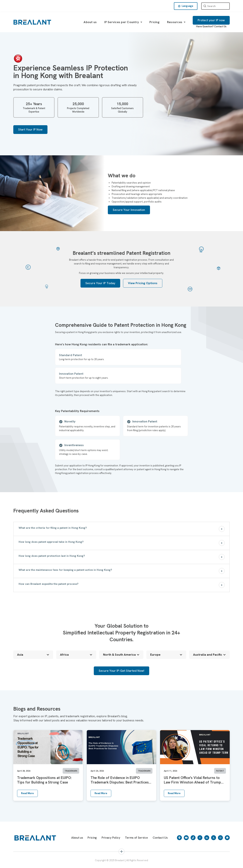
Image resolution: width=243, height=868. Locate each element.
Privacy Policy (111, 838)
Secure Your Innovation (129, 210)
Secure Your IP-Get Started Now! (121, 671)
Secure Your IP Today (100, 283)
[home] (32, 22)
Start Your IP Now (30, 129)
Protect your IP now (211, 20)
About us (90, 22)
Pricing (154, 22)
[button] (186, 6)
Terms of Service (136, 838)
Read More (27, 793)
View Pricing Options (143, 283)
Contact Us (220, 26)
